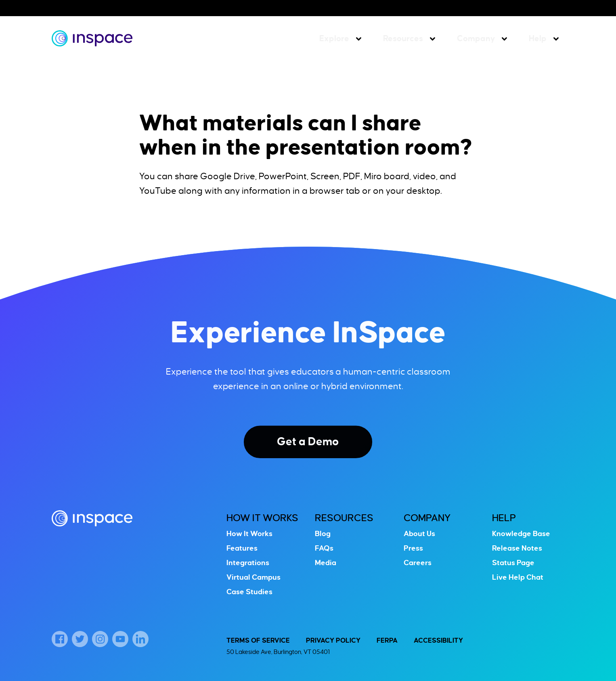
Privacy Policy (333, 641)
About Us (419, 534)
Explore (334, 38)
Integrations (248, 563)
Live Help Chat (518, 577)
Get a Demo (308, 442)
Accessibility (438, 641)
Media (326, 563)
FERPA (387, 641)
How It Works (262, 518)
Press (413, 548)
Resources (403, 38)
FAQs (324, 548)
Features (242, 548)
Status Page (513, 563)
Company (476, 38)
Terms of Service (258, 641)
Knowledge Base (521, 534)
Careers (418, 563)
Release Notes (517, 548)
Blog (323, 534)
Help (538, 38)
